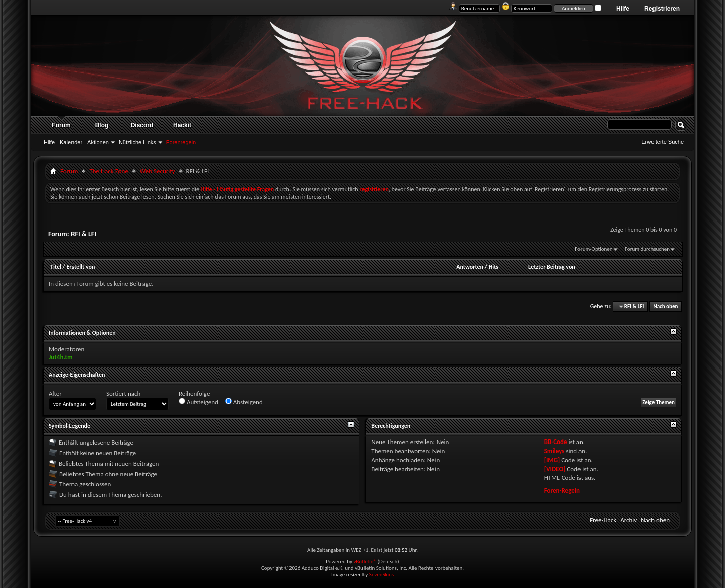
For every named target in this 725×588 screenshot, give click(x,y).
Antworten (470, 267)
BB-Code (556, 442)
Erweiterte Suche (663, 142)
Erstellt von (81, 267)
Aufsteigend (199, 402)
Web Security (158, 171)
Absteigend (244, 402)
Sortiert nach (123, 393)
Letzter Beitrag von (552, 267)
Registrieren (662, 9)
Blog (102, 125)
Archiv (629, 520)
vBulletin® (365, 562)
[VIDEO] (555, 469)
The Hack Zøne (108, 171)
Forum (61, 125)
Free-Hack (603, 520)
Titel (56, 267)
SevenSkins (381, 575)
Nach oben (665, 306)
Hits (494, 267)
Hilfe (623, 9)
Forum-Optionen (594, 249)
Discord (142, 125)
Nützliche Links (137, 142)
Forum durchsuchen (647, 249)
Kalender (71, 142)
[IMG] (552, 460)
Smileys (555, 451)
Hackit (182, 125)
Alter (55, 393)
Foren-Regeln (562, 491)
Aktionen (98, 142)
